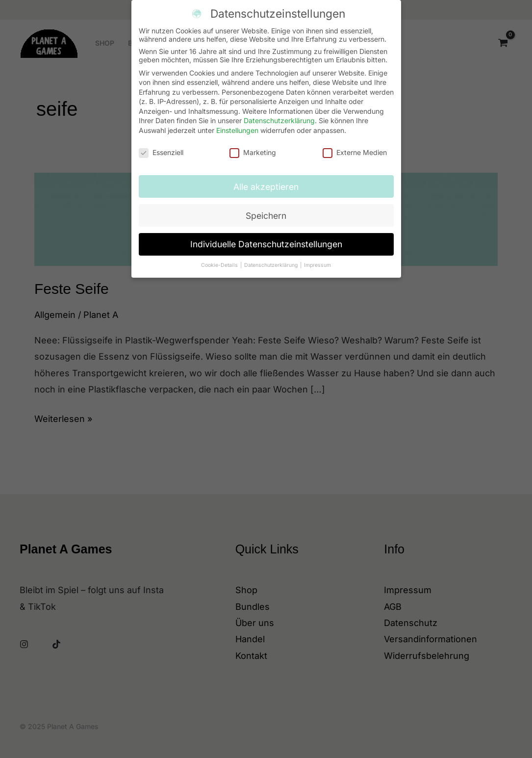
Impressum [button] (317, 260)
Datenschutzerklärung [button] (272, 260)
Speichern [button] (266, 210)
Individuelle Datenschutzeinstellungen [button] (266, 239)
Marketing (253, 146)
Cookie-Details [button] (220, 260)
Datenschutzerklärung (279, 115)
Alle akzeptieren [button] (266, 181)
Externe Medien (355, 146)
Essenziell (161, 146)
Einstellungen (237, 125)
